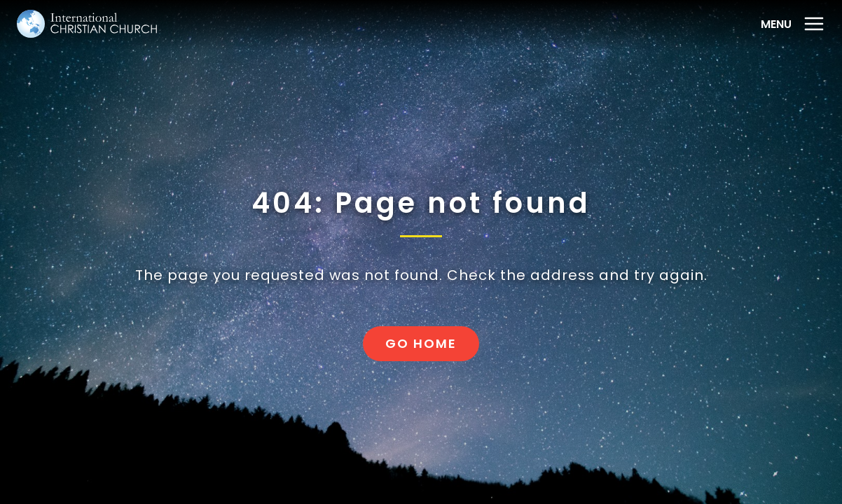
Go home (421, 343)
